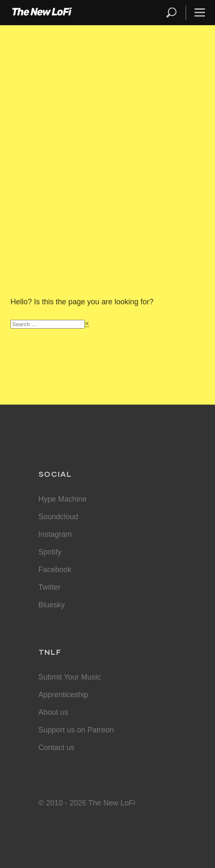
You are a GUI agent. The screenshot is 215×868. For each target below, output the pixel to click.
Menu (200, 12)
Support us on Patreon (76, 730)
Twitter (50, 587)
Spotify (50, 552)
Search (172, 12)
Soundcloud (58, 517)
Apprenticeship (63, 695)
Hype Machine (63, 499)
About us (53, 712)
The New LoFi (42, 13)
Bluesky (52, 605)
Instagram (55, 534)
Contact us (57, 748)
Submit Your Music (70, 677)
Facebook (55, 570)
